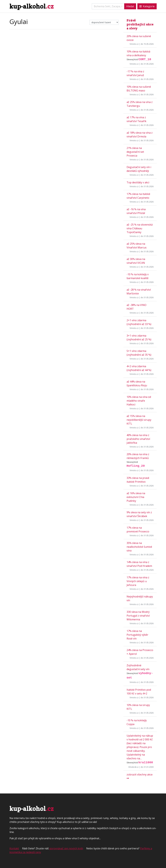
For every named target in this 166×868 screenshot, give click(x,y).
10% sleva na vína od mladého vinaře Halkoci (139, 401)
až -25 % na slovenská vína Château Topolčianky (140, 228)
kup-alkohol (32, 6)
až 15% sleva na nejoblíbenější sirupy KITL (139, 420)
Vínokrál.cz (133, 767)
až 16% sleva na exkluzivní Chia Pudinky (136, 497)
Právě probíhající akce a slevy (140, 24)
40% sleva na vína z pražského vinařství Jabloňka (138, 439)
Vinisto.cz (134, 44)
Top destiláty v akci (138, 182)
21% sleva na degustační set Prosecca (135, 152)
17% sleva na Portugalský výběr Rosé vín (137, 635)
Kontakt (14, 848)
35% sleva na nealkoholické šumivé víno (139, 547)
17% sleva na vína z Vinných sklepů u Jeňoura (138, 581)
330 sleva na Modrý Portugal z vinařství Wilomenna (138, 616)
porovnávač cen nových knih (66, 848)
